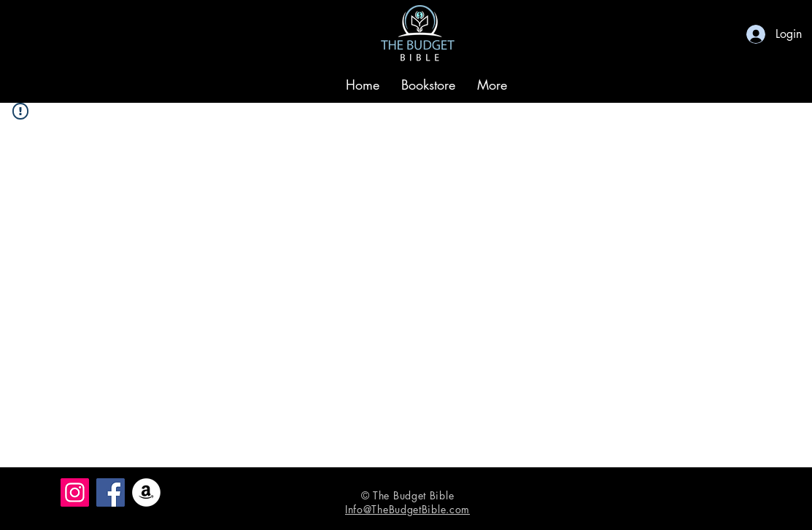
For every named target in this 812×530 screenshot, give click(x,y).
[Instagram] (75, 492)
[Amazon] (146, 492)
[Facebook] (111, 492)
